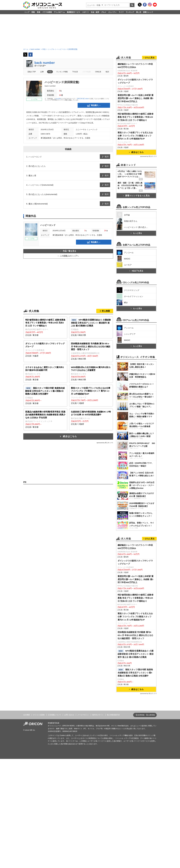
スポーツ (86, 12)
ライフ (121, 12)
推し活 (139, 12)
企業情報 (152, 824)
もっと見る (136, 305)
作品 (50, 72)
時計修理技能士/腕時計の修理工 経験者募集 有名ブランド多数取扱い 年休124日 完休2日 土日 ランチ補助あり (136, 151)
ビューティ (112, 12)
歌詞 (107, 72)
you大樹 (58, 99)
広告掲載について (54, 824)
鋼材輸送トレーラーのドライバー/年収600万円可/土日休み (135, 100)
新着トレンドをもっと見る (136, 230)
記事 (42, 72)
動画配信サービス (74, 12)
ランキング (130, 12)
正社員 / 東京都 (45, 327)
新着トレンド (148, 12)
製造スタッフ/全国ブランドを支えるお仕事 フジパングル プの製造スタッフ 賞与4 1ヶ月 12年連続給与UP (135, 170)
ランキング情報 (62, 72)
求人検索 (106, 311)
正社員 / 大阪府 (45, 350)
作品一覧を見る (68, 251)
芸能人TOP (32, 72)
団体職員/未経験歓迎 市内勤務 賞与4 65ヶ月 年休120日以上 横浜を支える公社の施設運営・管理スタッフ (135, 744)
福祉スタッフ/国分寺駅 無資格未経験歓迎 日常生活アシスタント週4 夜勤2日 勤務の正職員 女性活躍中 (135, 782)
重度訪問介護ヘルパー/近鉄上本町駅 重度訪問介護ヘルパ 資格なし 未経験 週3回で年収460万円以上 (136, 132)
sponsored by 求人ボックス (105, 443)
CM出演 (98, 72)
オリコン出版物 (39, 824)
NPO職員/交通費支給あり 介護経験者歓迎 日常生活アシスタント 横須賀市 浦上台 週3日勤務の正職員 (136, 763)
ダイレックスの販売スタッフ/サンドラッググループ (135, 115)
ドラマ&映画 (47, 12)
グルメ (104, 12)
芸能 (33, 12)
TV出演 (75, 72)
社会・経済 (95, 12)
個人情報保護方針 (113, 824)
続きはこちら (70, 436)
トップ (27, 12)
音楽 (39, 12)
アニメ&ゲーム (59, 12)
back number (45, 63)
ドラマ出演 (86, 72)
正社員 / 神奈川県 (91, 327)
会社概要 (27, 824)
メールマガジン (83, 824)
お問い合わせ (69, 824)
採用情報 (141, 824)
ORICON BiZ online (83, 99)
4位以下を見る (136, 343)
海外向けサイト (98, 824)
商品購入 (94, 106)
